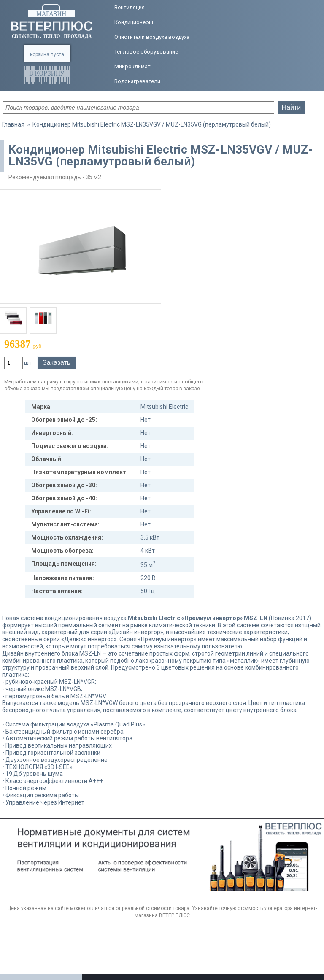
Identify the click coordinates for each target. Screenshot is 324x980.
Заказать (57, 363)
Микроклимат (132, 66)
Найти (292, 107)
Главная (13, 124)
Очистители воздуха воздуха (152, 37)
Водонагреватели (137, 81)
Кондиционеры (134, 22)
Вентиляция (130, 7)
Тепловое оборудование (146, 52)
